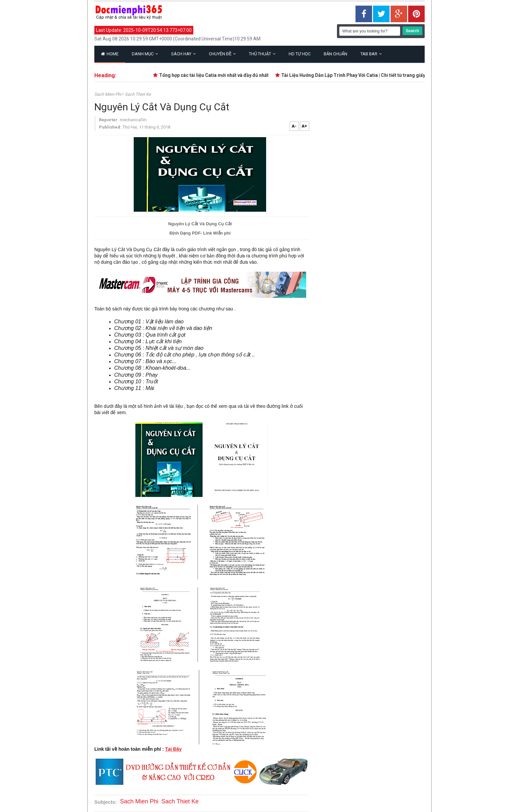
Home (110, 54)
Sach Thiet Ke (138, 94)
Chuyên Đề (222, 54)
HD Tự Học (300, 54)
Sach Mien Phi (108, 94)
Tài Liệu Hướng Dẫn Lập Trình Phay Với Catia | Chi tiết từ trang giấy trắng (365, 75)
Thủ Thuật (262, 54)
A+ (304, 126)
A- (294, 126)
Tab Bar (371, 54)
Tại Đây (173, 749)
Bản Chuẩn (335, 54)
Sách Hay (183, 54)
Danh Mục (145, 54)
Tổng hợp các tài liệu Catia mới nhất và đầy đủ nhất (220, 75)
